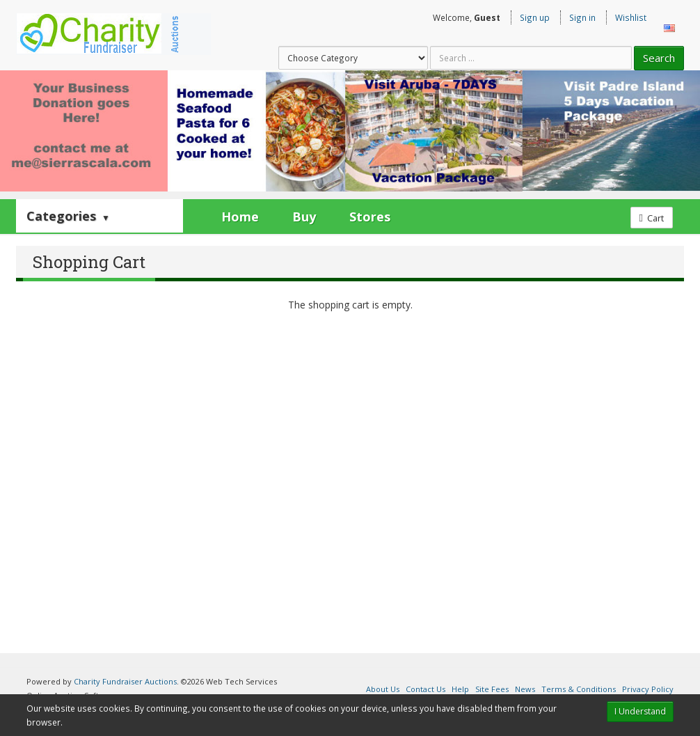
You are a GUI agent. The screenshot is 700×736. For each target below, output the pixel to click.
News (525, 689)
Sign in (582, 17)
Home (240, 217)
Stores (370, 217)
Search (659, 58)
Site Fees (492, 689)
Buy (304, 217)
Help (460, 689)
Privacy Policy (648, 689)
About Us (383, 689)
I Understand (640, 711)
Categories (68, 216)
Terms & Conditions (579, 689)
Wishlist (631, 17)
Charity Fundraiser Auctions (125, 681)
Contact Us (425, 689)
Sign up (535, 17)
